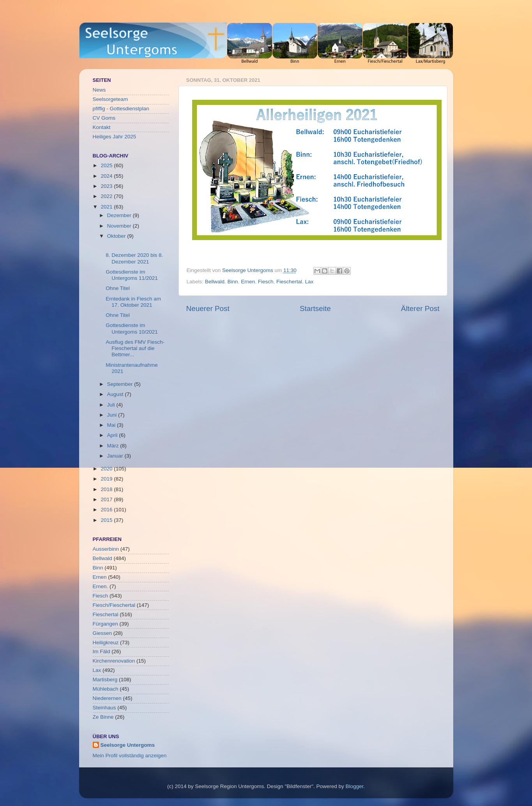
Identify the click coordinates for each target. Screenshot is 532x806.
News (99, 90)
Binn (233, 282)
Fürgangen (105, 624)
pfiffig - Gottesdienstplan (121, 109)
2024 (107, 176)
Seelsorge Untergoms (128, 745)
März (114, 446)
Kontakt (102, 127)
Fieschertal (289, 282)
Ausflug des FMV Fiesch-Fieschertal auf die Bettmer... (135, 348)
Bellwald (215, 282)
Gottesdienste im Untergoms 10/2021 (132, 328)
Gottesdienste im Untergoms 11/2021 (132, 275)
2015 (107, 520)
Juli (112, 405)
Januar (116, 456)
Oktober (117, 236)
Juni (113, 415)
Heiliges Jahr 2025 (115, 137)
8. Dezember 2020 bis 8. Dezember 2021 (134, 258)
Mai (112, 425)
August (116, 394)
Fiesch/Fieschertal (114, 605)
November (120, 226)
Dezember (120, 215)
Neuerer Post (208, 308)
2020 (107, 469)
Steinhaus (104, 708)
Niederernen (107, 698)
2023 (107, 186)
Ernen (248, 282)
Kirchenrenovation (114, 661)
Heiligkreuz (106, 643)
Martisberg (105, 680)
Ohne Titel (118, 288)
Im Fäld (102, 651)
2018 (107, 489)
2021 (107, 207)
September (121, 384)
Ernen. (101, 586)
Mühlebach (106, 689)
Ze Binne (103, 717)
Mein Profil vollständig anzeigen (130, 756)
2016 (107, 510)
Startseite (315, 308)
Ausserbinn (106, 549)
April (113, 435)
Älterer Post (420, 308)
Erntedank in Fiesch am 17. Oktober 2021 (133, 302)
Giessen (103, 633)
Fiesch (266, 282)
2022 (107, 196)
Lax (309, 282)
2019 (107, 479)
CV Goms (104, 118)
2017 (107, 499)
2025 (107, 165)
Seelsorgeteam (110, 99)
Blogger (355, 786)
